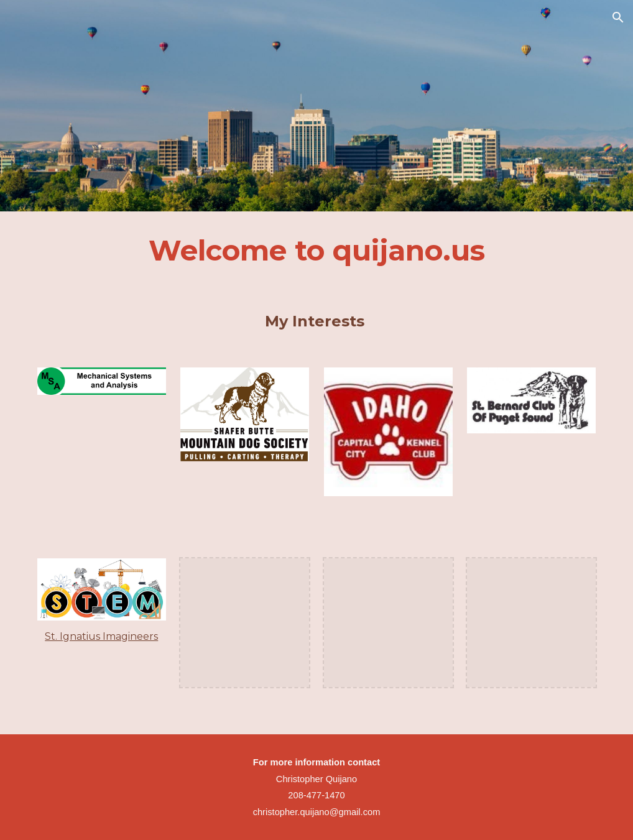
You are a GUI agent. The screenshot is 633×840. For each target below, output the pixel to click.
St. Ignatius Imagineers (101, 636)
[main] (317, 251)
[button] (618, 17)
